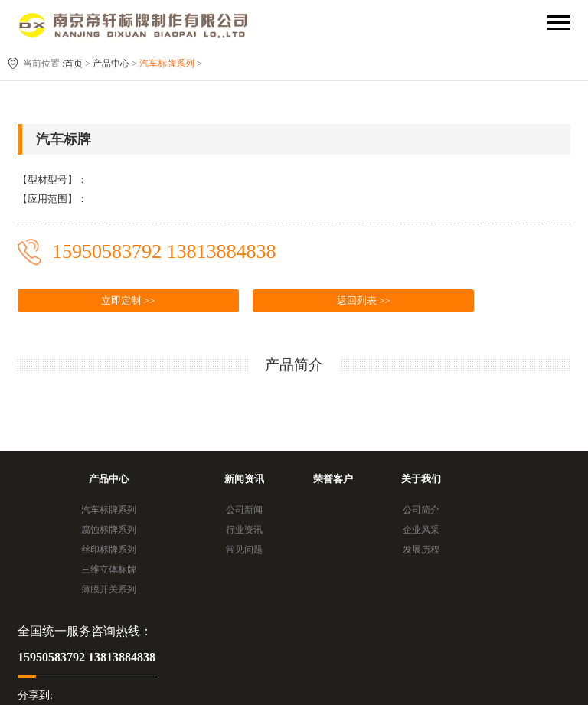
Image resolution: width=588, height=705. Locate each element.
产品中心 (111, 64)
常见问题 (244, 550)
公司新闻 (244, 510)
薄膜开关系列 (109, 589)
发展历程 (421, 550)
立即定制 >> (128, 300)
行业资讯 (244, 530)
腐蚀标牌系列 (109, 530)
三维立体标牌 (109, 570)
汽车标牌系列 (167, 64)
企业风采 (421, 530)
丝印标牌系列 (109, 550)
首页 (73, 64)
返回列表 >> (364, 300)
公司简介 (421, 510)
